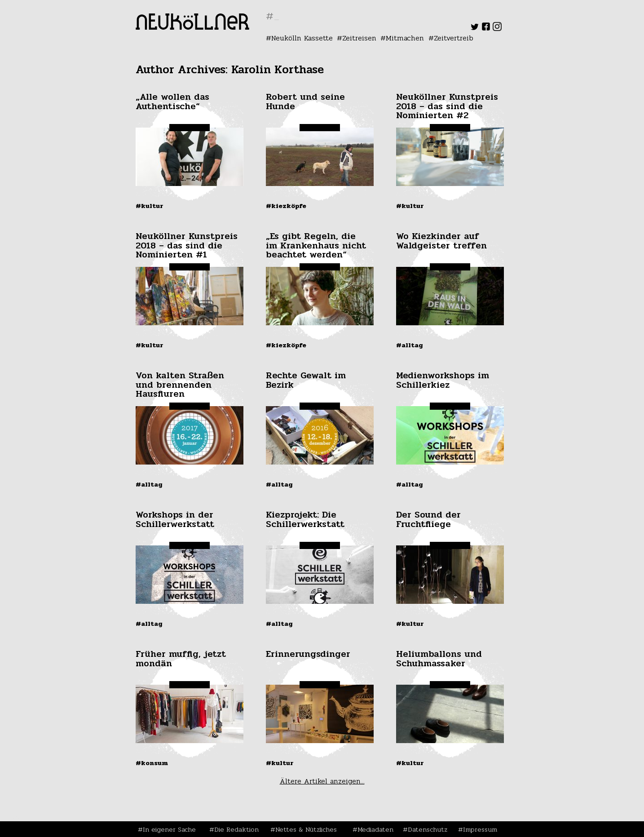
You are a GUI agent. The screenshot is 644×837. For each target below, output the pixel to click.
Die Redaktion (236, 829)
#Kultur (150, 206)
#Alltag (410, 345)
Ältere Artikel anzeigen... (322, 781)
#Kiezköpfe (286, 206)
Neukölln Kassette (302, 38)
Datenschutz (428, 829)
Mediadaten (375, 829)
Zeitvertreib (454, 38)
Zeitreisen (359, 38)
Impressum (480, 829)
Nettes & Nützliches (306, 829)
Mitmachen (405, 38)
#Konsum (152, 763)
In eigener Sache (169, 829)
